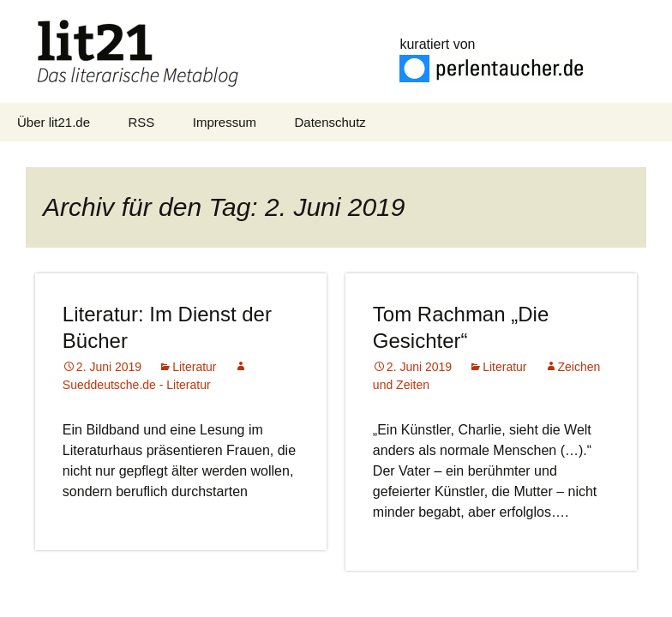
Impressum (225, 122)
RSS (142, 122)
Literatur (194, 367)
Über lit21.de (54, 122)
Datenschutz (330, 122)
